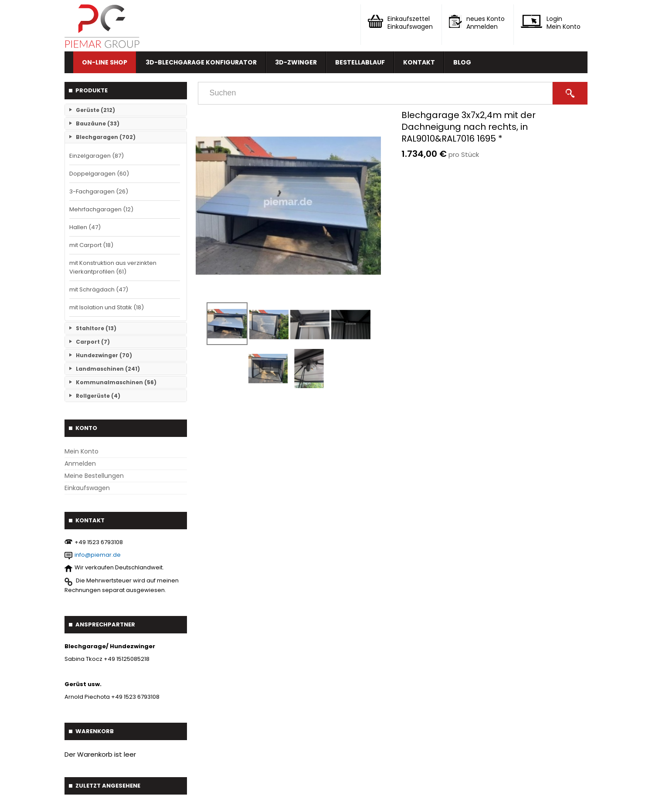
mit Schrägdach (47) (99, 289)
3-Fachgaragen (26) (99, 191)
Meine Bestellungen (94, 476)
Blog (462, 62)
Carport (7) (93, 342)
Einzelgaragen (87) (97, 156)
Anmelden (80, 464)
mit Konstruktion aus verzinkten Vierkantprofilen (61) (113, 267)
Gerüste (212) (95, 110)
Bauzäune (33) (98, 123)
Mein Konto (81, 451)
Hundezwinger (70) (104, 355)
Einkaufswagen (87, 488)
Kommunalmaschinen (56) (116, 382)
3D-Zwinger (296, 62)
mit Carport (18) (91, 245)
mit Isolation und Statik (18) (107, 307)
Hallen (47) (85, 227)
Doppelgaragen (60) (99, 174)
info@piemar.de (98, 555)
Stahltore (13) (96, 328)
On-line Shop (105, 62)
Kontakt (419, 62)
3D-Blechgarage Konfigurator (201, 62)
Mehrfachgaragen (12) (101, 209)
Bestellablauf (360, 62)
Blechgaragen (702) (106, 137)
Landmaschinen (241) (108, 369)
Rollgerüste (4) (98, 396)
